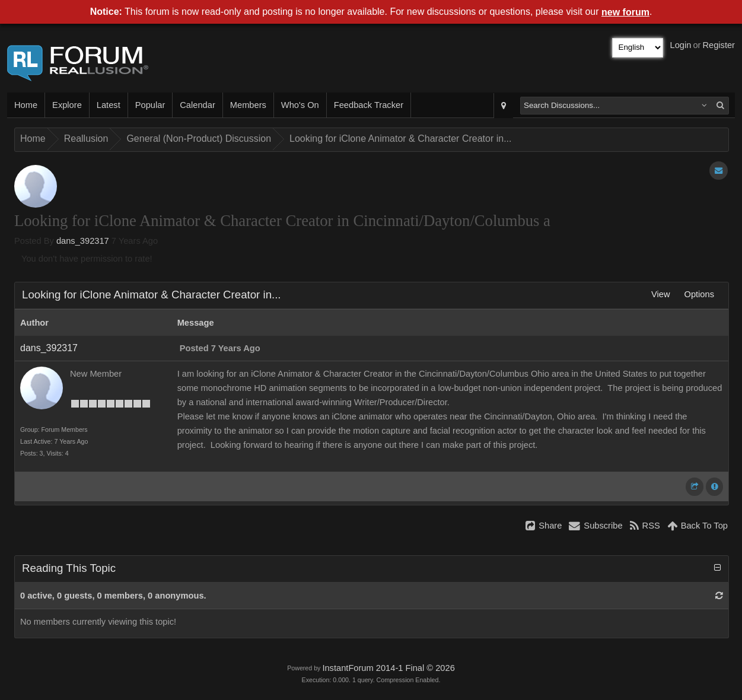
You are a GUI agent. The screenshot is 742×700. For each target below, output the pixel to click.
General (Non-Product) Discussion (199, 139)
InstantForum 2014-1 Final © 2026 (388, 668)
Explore (67, 105)
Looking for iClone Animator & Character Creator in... (400, 139)
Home (26, 105)
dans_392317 (83, 241)
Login (681, 45)
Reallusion (86, 139)
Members (248, 105)
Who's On (300, 105)
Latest (109, 105)
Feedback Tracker (369, 105)
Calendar (197, 105)
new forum (625, 12)
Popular (150, 105)
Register (719, 45)
